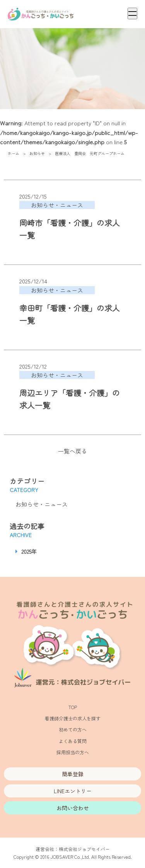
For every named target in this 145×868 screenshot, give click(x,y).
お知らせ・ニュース (42, 504)
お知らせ (37, 153)
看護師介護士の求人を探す (73, 718)
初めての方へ (73, 729)
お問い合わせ (73, 808)
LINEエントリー (73, 791)
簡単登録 (73, 774)
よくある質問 (73, 741)
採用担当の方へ (73, 752)
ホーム (14, 153)
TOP (73, 707)
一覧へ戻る (72, 451)
